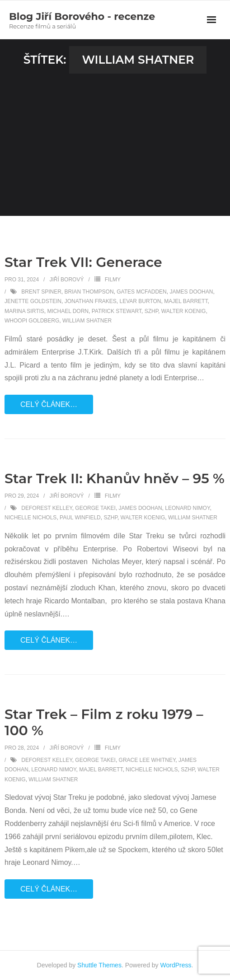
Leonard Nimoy (187, 508)
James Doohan (191, 292)
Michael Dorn (68, 311)
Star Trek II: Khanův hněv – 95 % (115, 478)
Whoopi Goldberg (32, 321)
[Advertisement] (115, 141)
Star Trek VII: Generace (83, 262)
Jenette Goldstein (33, 301)
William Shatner (87, 321)
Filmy (113, 280)
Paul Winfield (80, 518)
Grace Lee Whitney (147, 760)
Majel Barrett (186, 301)
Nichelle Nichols (31, 518)
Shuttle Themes (99, 965)
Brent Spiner (41, 292)
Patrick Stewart (117, 311)
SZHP (151, 311)
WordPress (176, 965)
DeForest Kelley (47, 508)
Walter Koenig (184, 311)
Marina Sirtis (24, 311)
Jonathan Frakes (91, 301)
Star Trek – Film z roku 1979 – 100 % (104, 722)
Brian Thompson (89, 292)
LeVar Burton (141, 301)
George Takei (95, 508)
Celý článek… (49, 404)
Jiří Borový (66, 280)
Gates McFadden (141, 292)
